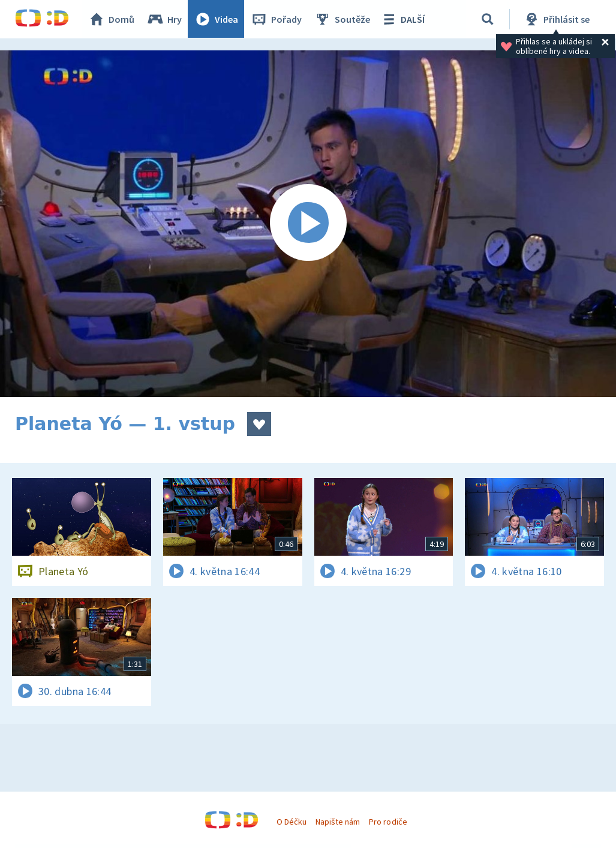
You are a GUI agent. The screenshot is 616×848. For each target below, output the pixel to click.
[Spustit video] (308, 224)
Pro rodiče (388, 822)
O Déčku (292, 822)
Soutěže (342, 19)
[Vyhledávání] (488, 19)
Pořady (277, 19)
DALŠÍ (403, 19)
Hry (165, 19)
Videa (217, 19)
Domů (112, 19)
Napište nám (338, 822)
